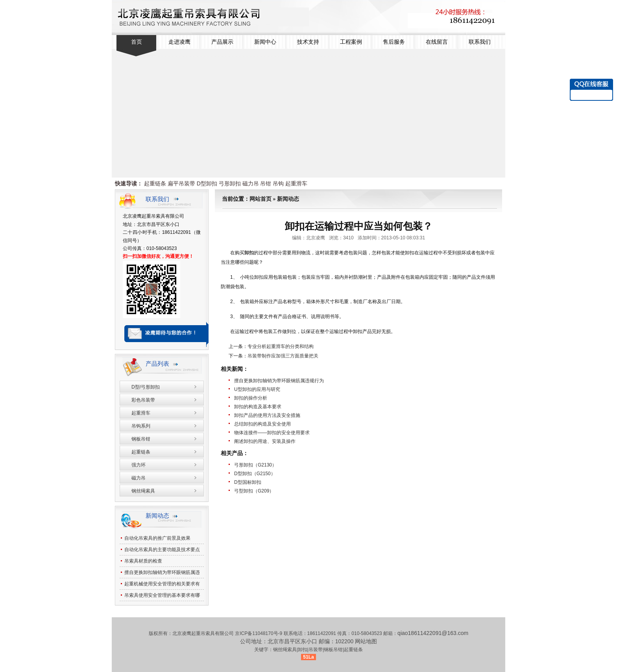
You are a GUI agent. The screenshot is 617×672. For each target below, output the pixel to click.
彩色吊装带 (143, 400)
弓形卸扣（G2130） (255, 465)
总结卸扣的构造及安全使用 (262, 424)
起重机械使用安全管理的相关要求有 (162, 584)
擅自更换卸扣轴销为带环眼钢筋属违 (162, 572)
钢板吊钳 (141, 439)
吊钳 (266, 183)
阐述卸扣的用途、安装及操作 (265, 441)
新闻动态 (288, 199)
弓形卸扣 (230, 183)
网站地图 (366, 641)
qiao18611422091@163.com (433, 633)
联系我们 (480, 42)
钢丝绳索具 (143, 491)
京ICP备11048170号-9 (259, 633)
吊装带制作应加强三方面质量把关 (283, 356)
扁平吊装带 (181, 183)
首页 (137, 42)
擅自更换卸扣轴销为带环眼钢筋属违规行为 (279, 381)
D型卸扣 (207, 183)
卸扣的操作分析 (251, 398)
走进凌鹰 (179, 42)
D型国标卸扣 (248, 482)
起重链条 (155, 183)
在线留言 (437, 42)
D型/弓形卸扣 (146, 387)
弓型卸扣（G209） (254, 491)
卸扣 (249, 253)
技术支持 (308, 42)
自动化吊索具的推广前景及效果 (157, 538)
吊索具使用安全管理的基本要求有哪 (162, 595)
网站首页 (260, 199)
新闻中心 (265, 42)
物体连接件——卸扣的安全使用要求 (272, 433)
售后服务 (394, 42)
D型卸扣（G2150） (255, 474)
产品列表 (157, 364)
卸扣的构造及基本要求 (258, 407)
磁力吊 (251, 183)
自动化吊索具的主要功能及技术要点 (162, 550)
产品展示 (222, 42)
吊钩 (278, 183)
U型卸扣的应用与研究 (257, 389)
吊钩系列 (141, 426)
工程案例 (351, 42)
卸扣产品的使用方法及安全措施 (267, 415)
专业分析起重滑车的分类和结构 (281, 346)
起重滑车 (296, 183)
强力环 (139, 465)
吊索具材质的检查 (143, 561)
